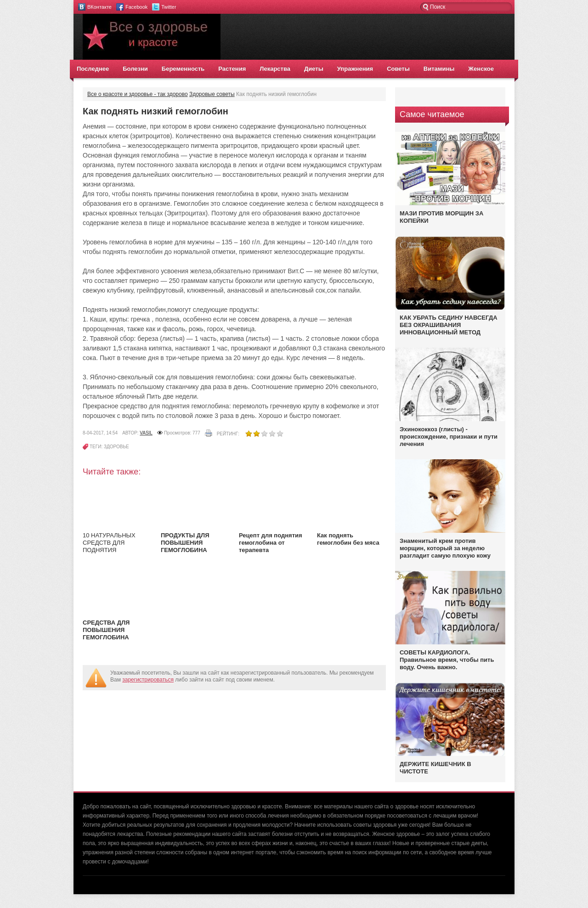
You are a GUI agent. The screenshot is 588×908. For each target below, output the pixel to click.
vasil (146, 433)
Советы (398, 69)
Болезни (135, 69)
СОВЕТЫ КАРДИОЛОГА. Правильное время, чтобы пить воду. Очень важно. (447, 660)
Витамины (439, 69)
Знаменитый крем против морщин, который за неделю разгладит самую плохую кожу (445, 548)
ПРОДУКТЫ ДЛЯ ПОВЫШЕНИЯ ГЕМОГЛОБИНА (185, 543)
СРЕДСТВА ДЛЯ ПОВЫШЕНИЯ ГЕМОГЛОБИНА (106, 630)
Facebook (136, 7)
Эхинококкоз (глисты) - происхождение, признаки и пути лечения (449, 437)
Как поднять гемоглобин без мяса (348, 539)
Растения (232, 69)
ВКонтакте (99, 7)
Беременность (183, 69)
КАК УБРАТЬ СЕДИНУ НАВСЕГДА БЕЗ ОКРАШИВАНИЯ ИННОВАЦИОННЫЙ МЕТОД (449, 325)
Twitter (169, 7)
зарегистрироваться (148, 680)
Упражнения (355, 69)
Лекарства (275, 69)
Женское (481, 69)
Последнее (93, 69)
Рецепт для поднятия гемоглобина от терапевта (271, 543)
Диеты (314, 69)
